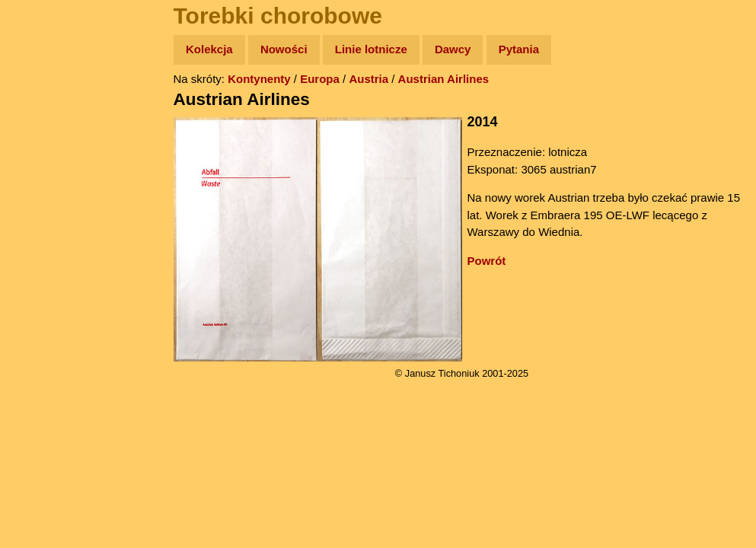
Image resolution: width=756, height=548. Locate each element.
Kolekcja (209, 49)
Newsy (44, 167)
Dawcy (453, 49)
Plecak (44, 255)
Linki (39, 284)
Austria (368, 79)
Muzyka (46, 226)
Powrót (487, 261)
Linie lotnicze (371, 49)
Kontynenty (259, 79)
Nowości (284, 49)
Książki (45, 197)
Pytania (519, 49)
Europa (320, 79)
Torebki (46, 314)
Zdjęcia (45, 138)
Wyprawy (51, 108)
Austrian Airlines (443, 79)
